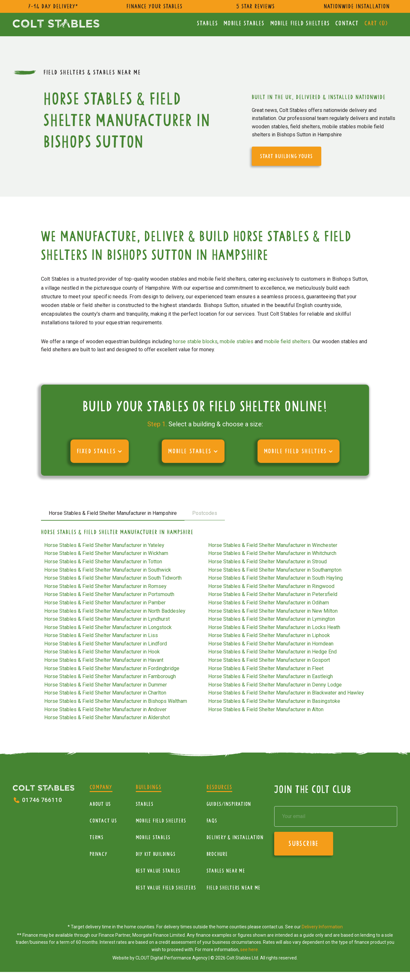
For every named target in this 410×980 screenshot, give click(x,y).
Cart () (376, 23)
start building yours (287, 156)
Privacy (98, 854)
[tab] (113, 514)
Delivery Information (322, 927)
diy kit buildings (156, 854)
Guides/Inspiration (229, 804)
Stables (208, 23)
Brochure (217, 854)
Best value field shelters (166, 888)
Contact (347, 23)
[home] (56, 23)
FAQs (212, 821)
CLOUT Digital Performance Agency (172, 958)
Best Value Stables (158, 871)
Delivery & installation (235, 837)
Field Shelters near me (234, 888)
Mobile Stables (244, 23)
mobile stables (237, 341)
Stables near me (226, 871)
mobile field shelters (287, 341)
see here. (250, 950)
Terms (97, 837)
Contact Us (103, 821)
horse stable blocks (195, 341)
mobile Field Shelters (300, 23)
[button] (100, 451)
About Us (100, 804)
